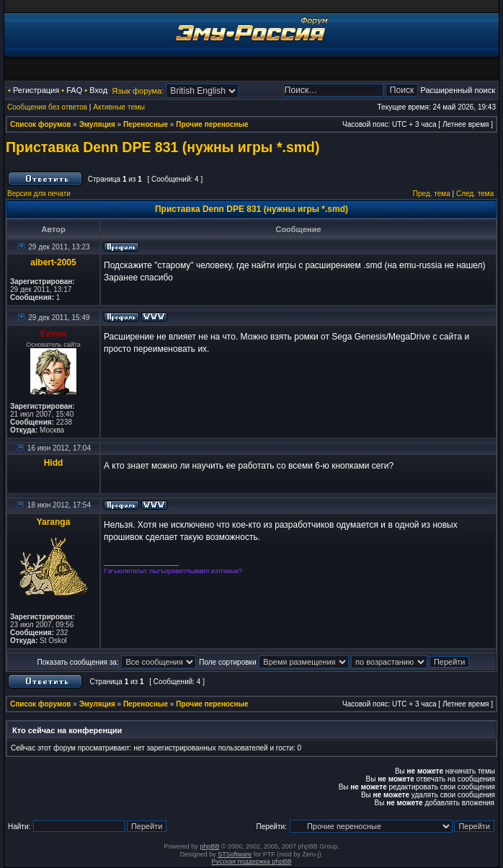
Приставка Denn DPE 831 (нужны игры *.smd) (163, 147)
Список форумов (41, 124)
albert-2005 (53, 262)
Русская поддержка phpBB (252, 862)
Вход (98, 90)
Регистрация (36, 90)
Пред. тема (432, 194)
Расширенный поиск (458, 90)
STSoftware (235, 854)
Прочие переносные (212, 124)
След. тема (475, 194)
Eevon (53, 334)
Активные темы (119, 107)
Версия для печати (39, 194)
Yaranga (54, 522)
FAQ (74, 90)
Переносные (146, 124)
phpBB (209, 846)
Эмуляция (97, 124)
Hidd (54, 463)
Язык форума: (138, 91)
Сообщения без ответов (47, 107)
